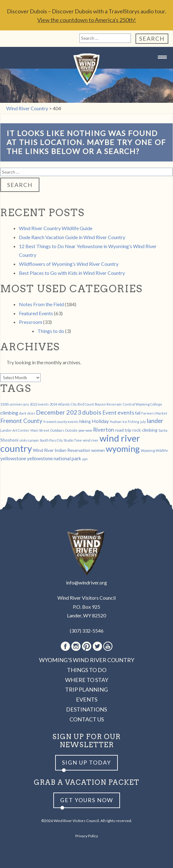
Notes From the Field (41, 304)
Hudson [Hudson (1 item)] (116, 422)
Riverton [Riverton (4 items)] (104, 430)
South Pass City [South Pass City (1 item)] (51, 440)
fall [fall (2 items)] (138, 413)
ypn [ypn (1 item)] (85, 459)
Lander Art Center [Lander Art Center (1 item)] (15, 430)
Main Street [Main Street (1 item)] (40, 430)
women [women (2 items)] (98, 450)
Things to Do (87, 670)
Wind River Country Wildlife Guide (56, 228)
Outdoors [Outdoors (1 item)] (57, 430)
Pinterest (87, 646)
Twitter (97, 646)
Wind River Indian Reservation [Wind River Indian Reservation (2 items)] (62, 450)
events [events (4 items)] (126, 413)
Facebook (65, 646)
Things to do (51, 331)
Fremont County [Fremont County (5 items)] (21, 421)
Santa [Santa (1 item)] (163, 430)
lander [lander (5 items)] (155, 421)
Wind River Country (86, 69)
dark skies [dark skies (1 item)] (27, 413)
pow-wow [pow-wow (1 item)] (85, 430)
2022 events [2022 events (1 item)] (39, 404)
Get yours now (87, 800)
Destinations (86, 709)
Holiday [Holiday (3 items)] (100, 421)
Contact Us (87, 719)
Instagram (76, 646)
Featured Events (36, 313)
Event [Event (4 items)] (109, 413)
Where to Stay (87, 680)
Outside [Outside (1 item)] (71, 430)
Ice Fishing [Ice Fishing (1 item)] (131, 422)
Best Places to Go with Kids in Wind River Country (72, 273)
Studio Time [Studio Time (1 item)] (73, 440)
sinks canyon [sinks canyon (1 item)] (29, 440)
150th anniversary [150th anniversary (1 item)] (15, 404)
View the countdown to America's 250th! (86, 20)
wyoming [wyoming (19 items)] (123, 449)
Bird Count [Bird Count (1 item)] (86, 404)
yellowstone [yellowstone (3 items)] (13, 458)
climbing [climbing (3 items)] (9, 413)
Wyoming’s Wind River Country (87, 660)
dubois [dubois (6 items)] (92, 412)
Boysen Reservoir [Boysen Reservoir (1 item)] (108, 404)
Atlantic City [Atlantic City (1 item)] (67, 404)
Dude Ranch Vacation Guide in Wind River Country (72, 237)
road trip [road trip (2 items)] (123, 430)
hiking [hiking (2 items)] (85, 421)
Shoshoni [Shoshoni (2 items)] (9, 440)
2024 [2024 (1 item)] (53, 404)
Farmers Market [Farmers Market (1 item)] (154, 413)
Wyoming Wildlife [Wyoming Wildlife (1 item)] (154, 450)
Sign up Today (86, 762)
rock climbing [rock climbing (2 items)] (145, 430)
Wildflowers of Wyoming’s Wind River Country (69, 264)
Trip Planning (86, 689)
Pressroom (31, 322)
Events (87, 699)
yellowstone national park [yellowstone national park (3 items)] (54, 458)
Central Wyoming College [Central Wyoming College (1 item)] (142, 404)
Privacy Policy (87, 836)
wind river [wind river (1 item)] (91, 440)
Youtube (108, 646)
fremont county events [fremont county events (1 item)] (61, 422)
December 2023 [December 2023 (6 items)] (59, 412)
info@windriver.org (86, 582)
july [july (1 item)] (143, 422)
